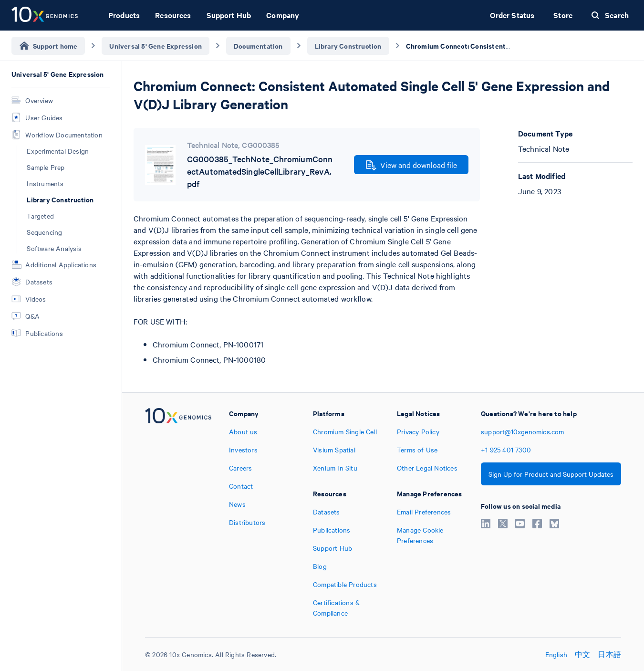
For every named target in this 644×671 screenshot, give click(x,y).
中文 (582, 654)
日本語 (609, 654)
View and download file (411, 165)
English (556, 654)
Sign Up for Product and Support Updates (551, 474)
